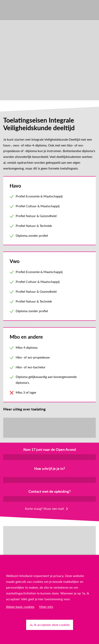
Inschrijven (49, 480)
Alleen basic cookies (20, 607)
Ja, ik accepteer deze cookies (50, 625)
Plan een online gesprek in (49, 499)
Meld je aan (50, 457)
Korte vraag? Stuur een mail (44, 508)
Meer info (46, 607)
